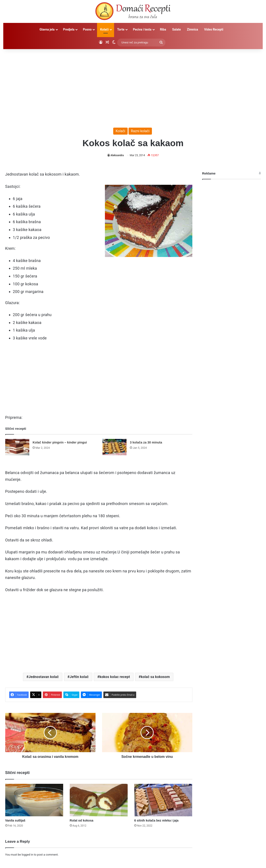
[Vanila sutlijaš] (34, 800)
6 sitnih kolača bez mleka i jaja (156, 820)
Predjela (69, 29)
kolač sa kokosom (155, 677)
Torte (121, 29)
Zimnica (192, 29)
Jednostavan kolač (44, 677)
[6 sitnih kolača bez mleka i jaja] (163, 800)
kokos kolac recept (115, 677)
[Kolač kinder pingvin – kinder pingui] (17, 447)
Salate (177, 29)
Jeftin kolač (79, 677)
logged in (27, 855)
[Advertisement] (133, 86)
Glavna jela (47, 29)
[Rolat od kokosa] (99, 800)
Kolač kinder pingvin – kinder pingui (60, 442)
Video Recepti (214, 29)
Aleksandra (117, 155)
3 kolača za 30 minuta (146, 442)
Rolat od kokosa (82, 820)
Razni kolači (140, 131)
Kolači (104, 29)
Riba (163, 29)
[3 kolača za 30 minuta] (115, 447)
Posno (87, 29)
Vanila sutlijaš (15, 820)
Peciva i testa (142, 29)
